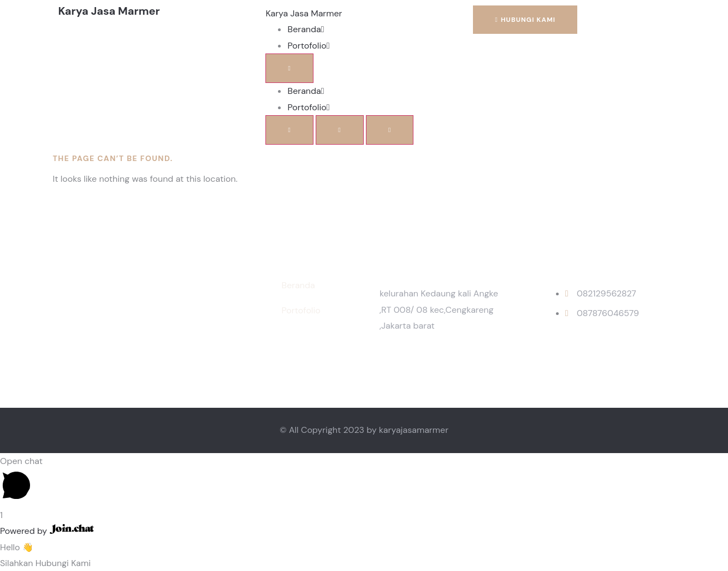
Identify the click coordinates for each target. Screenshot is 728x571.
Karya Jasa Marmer (304, 13)
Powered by (47, 531)
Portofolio (308, 46)
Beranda (306, 29)
